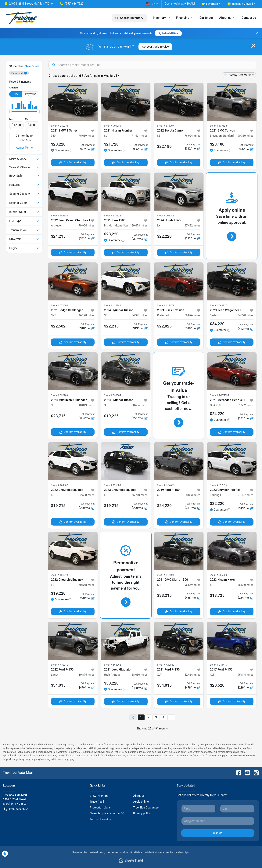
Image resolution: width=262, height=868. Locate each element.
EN (151, 4)
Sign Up (218, 833)
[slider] (9, 112)
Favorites (210, 4)
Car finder (206, 18)
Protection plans (100, 808)
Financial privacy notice (107, 814)
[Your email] (218, 821)
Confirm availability (73, 163)
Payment (31, 94)
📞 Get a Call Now (168, 33)
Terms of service (100, 819)
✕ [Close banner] (257, 33)
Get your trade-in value (155, 47)
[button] (30, 4)
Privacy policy (142, 813)
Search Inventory (129, 18)
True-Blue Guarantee (146, 808)
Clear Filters (32, 66)
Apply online (141, 802)
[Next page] (171, 717)
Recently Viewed (240, 4)
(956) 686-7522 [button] (72, 4)
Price (16, 94)
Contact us (249, 18)
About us (139, 796)
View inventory (99, 796)
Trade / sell (97, 802)
